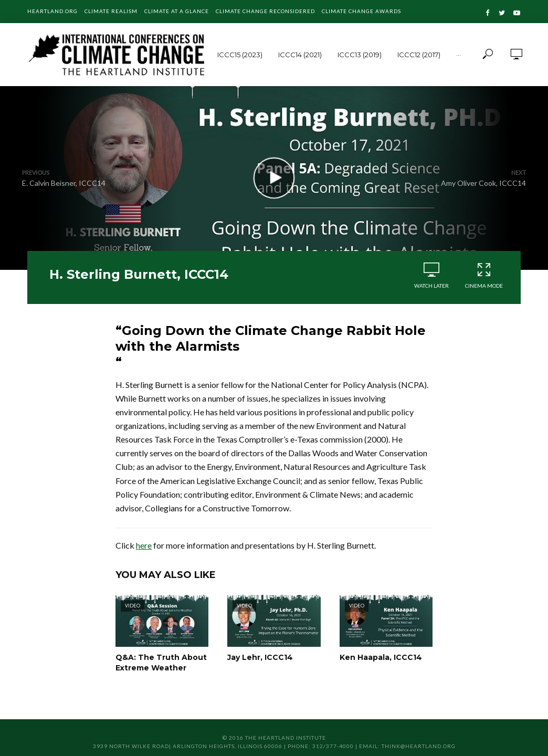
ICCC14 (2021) (300, 55)
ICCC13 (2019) (360, 55)
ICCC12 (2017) (419, 55)
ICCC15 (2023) (240, 55)
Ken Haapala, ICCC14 (381, 657)
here (144, 545)
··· (459, 55)
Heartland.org (52, 11)
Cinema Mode (484, 275)
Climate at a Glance (177, 11)
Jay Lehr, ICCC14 (260, 657)
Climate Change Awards (361, 11)
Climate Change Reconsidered (265, 11)
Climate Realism (111, 11)
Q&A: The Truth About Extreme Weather (161, 663)
